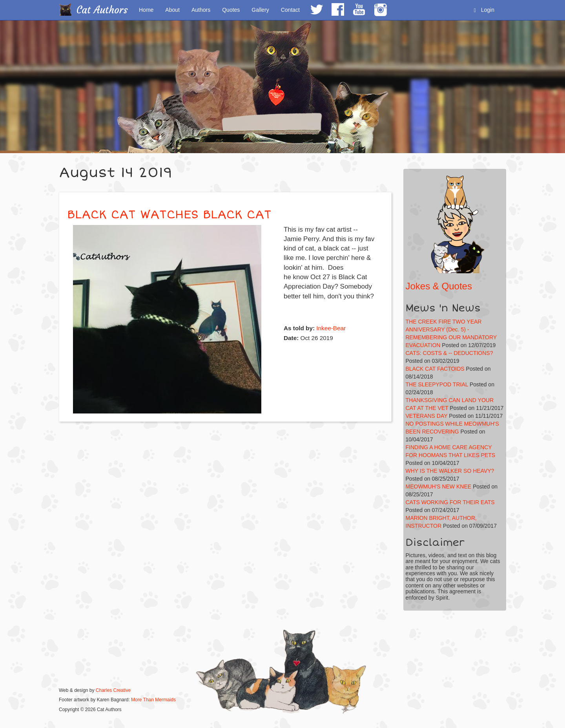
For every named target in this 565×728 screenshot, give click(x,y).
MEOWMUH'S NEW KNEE (439, 487)
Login (484, 10)
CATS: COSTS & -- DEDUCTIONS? (449, 353)
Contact (290, 10)
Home (146, 10)
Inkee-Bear (331, 328)
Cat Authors (102, 10)
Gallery (260, 10)
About (172, 10)
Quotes (231, 10)
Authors (201, 10)
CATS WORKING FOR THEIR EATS (450, 502)
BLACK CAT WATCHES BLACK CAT (169, 215)
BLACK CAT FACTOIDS (435, 369)
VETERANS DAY (427, 416)
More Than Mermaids (153, 700)
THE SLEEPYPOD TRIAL (437, 384)
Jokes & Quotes (439, 286)
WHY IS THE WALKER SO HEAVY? (450, 471)
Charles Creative (113, 690)
